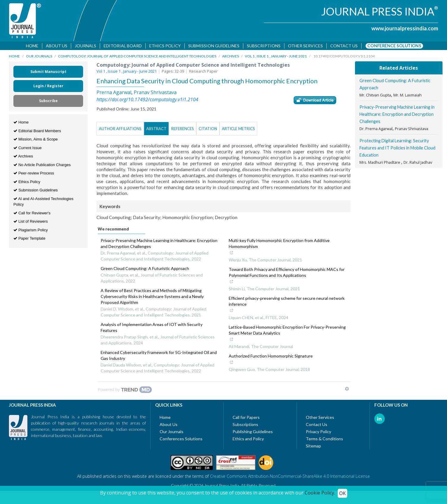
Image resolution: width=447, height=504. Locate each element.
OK (342, 493)
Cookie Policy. (320, 493)
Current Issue (28, 148)
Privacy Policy (318, 432)
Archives (230, 57)
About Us (57, 46)
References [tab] (183, 129)
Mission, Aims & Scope (36, 140)
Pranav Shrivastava (155, 93)
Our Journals (39, 57)
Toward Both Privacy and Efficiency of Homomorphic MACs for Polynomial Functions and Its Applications (287, 277)
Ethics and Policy (248, 440)
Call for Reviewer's (32, 214)
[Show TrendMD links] (347, 390)
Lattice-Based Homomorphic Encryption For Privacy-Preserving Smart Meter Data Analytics (287, 335)
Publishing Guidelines (253, 432)
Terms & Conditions (324, 440)
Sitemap (313, 447)
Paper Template (29, 239)
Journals (85, 46)
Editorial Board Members (37, 131)
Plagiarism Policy (31, 231)
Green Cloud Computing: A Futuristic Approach (145, 269)
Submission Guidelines (214, 46)
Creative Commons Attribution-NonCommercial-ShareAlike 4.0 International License (290, 477)
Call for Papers (246, 418)
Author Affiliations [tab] (120, 129)
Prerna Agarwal (114, 93)
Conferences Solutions (181, 440)
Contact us (344, 46)
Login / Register (48, 87)
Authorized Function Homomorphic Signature (271, 361)
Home (32, 46)
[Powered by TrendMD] (125, 391)
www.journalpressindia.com (405, 28)
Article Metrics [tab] (238, 129)
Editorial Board (123, 46)
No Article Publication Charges (42, 165)
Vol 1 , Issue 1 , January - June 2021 (276, 57)
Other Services (305, 46)
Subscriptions (264, 46)
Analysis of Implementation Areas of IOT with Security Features (152, 328)
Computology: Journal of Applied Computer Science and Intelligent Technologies (137, 57)
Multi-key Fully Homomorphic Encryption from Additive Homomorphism (284, 248)
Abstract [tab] (156, 129)
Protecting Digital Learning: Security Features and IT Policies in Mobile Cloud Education (397, 149)
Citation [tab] (208, 129)
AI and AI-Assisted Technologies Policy (43, 202)
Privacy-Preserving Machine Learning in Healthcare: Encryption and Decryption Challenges (159, 244)
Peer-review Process (34, 174)
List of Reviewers (31, 222)
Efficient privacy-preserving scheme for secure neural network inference (287, 306)
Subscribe (48, 102)
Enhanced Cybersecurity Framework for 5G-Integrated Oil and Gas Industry (159, 356)
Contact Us (317, 425)
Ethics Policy (165, 46)
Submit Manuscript (48, 72)
